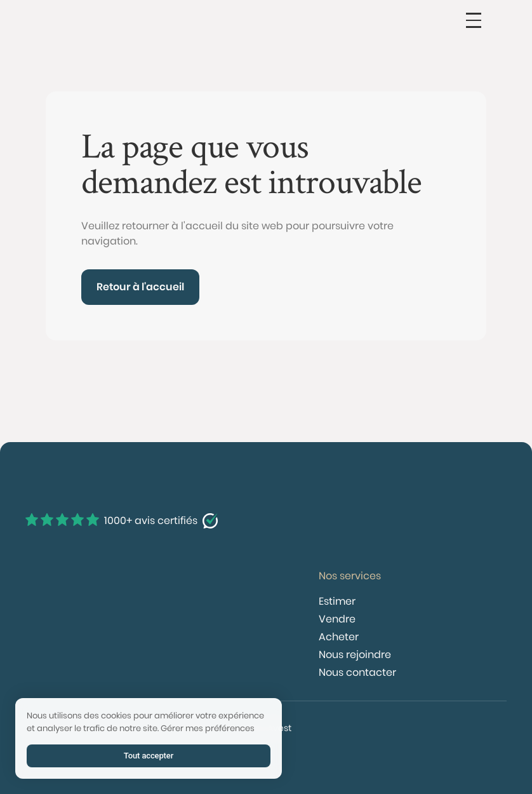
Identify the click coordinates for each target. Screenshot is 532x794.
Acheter (339, 637)
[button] (474, 20)
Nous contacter (357, 672)
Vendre (337, 619)
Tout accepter (149, 756)
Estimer (337, 601)
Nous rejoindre (355, 655)
